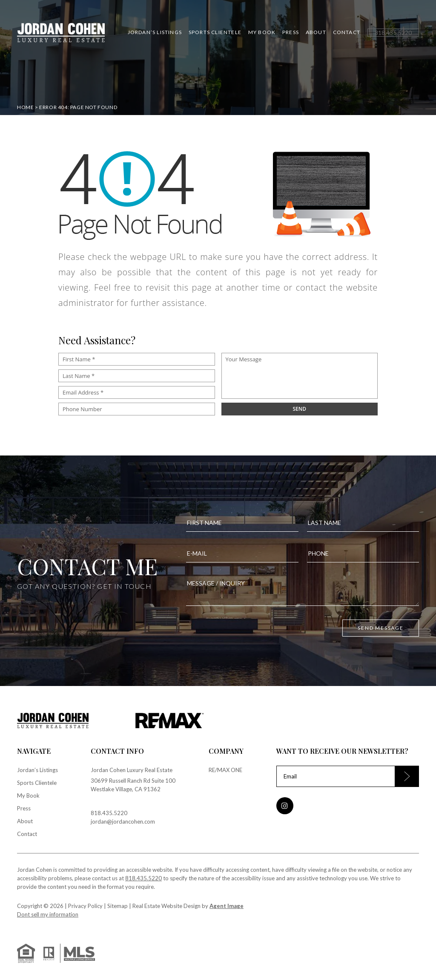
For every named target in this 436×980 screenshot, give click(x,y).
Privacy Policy (85, 906)
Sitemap (118, 906)
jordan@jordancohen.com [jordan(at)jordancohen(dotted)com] (123, 821)
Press (291, 32)
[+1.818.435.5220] (393, 33)
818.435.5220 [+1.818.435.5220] (109, 813)
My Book (262, 32)
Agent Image (227, 906)
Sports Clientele (215, 32)
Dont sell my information (48, 914)
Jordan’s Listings (155, 32)
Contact (347, 32)
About (316, 32)
